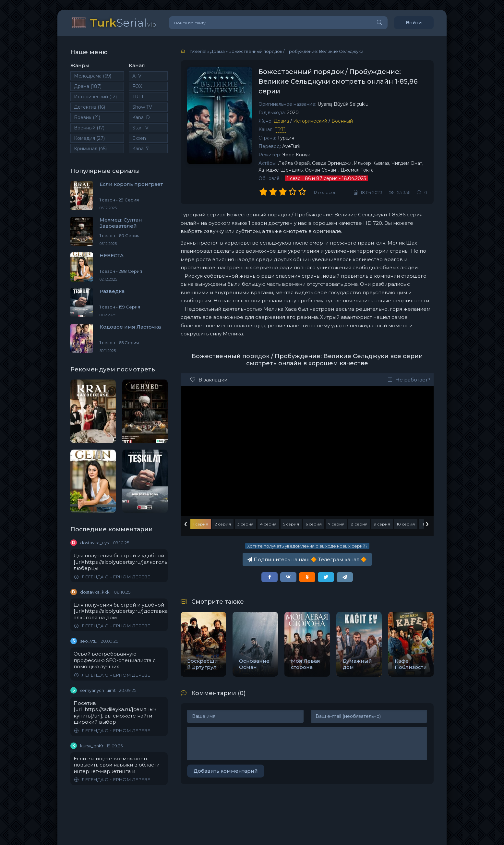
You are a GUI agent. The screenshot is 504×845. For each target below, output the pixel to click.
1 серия (201, 524)
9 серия (382, 524)
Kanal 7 (141, 149)
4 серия (268, 524)
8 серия (359, 524)
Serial (123, 23)
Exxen (139, 138)
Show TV (142, 107)
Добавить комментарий (226, 771)
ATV (137, 76)
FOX (137, 86)
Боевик (87, 117)
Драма (88, 86)
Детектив (90, 107)
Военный (89, 128)
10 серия (406, 524)
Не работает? (409, 380)
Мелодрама (93, 76)
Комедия (89, 138)
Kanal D (141, 117)
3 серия (246, 524)
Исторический (95, 97)
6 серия (314, 524)
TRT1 (138, 97)
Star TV (140, 128)
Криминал (90, 149)
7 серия (336, 524)
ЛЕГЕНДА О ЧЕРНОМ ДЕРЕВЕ (112, 577)
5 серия (291, 524)
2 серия (223, 524)
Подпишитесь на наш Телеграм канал (307, 559)
